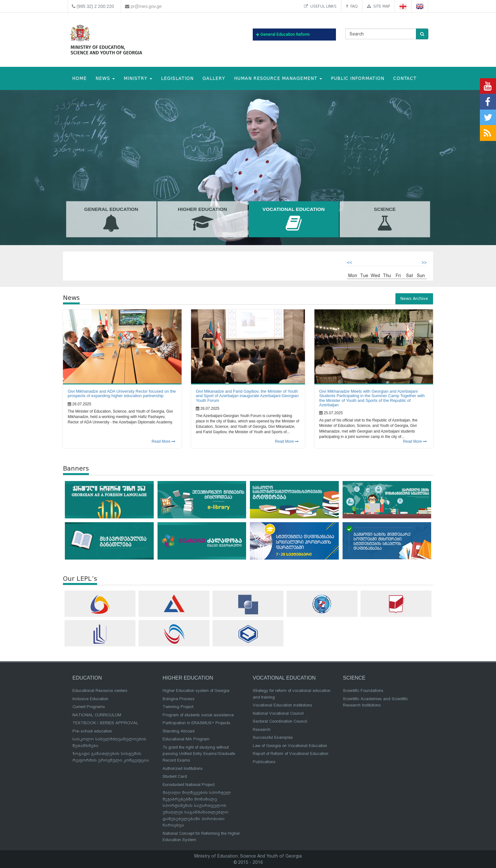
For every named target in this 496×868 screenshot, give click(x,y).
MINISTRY (138, 78)
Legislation (177, 78)
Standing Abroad (179, 731)
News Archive (414, 298)
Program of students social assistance (198, 715)
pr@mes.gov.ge (146, 6)
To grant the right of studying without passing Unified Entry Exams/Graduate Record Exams (199, 754)
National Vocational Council (278, 713)
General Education (111, 219)
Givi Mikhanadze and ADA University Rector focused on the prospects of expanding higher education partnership (122, 393)
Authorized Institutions (183, 768)
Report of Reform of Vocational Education (291, 754)
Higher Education (202, 219)
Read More (163, 441)
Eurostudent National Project (189, 785)
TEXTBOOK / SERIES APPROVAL (105, 723)
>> (424, 263)
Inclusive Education (90, 699)
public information (358, 78)
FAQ (352, 6)
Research (262, 729)
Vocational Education (294, 219)
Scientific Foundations (363, 691)
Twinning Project (178, 707)
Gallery (214, 78)
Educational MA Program (186, 739)
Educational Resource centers (100, 691)
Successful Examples (273, 737)
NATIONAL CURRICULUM (97, 715)
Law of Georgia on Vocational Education (290, 746)
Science (385, 219)
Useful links (320, 6)
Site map (378, 6)
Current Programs (89, 707)
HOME (79, 78)
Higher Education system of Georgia (196, 691)
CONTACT (405, 78)
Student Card (175, 776)
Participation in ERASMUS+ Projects (196, 723)
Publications (264, 762)
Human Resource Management (278, 78)
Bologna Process (179, 699)
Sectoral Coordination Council (280, 721)
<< (350, 263)
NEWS (105, 78)
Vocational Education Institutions (282, 705)
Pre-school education (92, 731)
